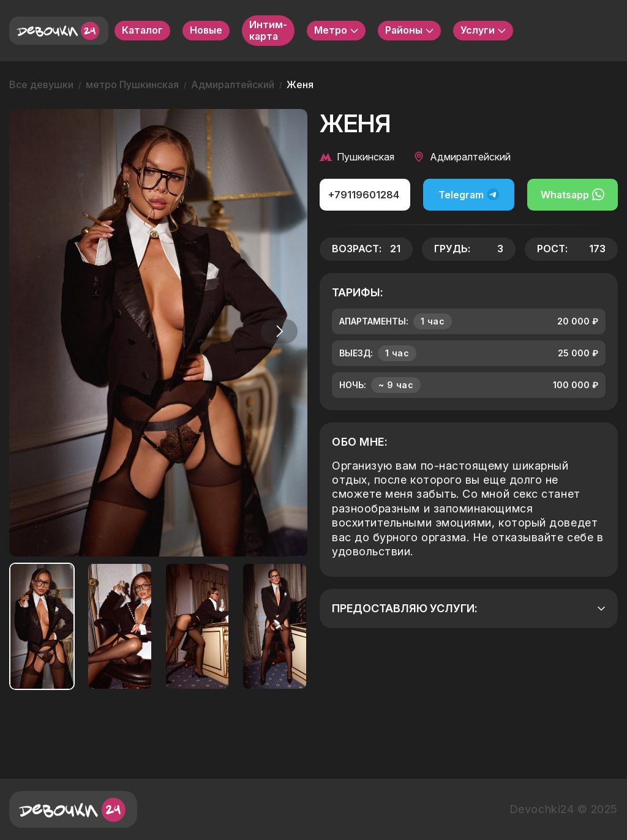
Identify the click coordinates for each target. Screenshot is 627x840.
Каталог (142, 30)
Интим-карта (268, 30)
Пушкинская (357, 157)
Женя (300, 84)
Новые (206, 30)
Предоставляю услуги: (469, 608)
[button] (279, 331)
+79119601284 (364, 195)
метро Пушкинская (132, 84)
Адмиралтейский (233, 84)
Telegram (469, 194)
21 (395, 249)
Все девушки (41, 84)
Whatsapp (573, 194)
